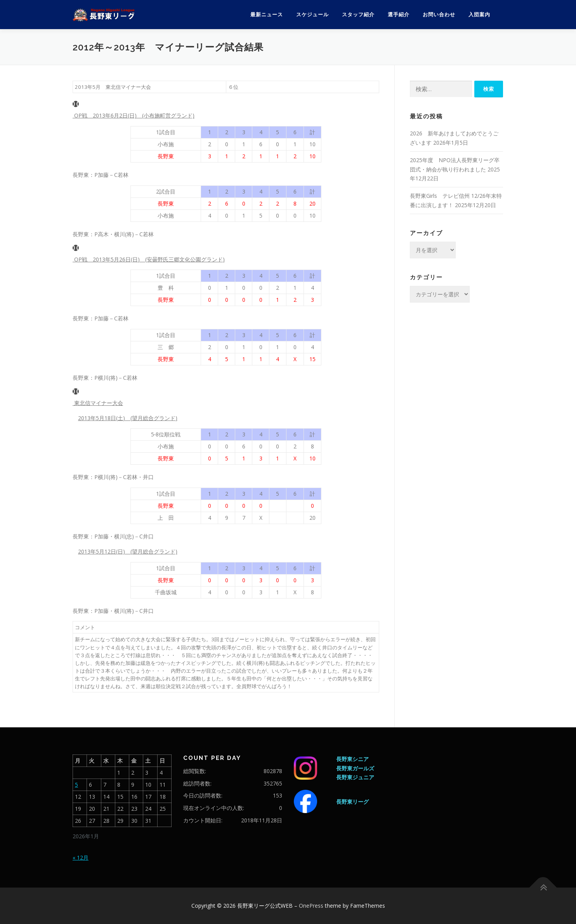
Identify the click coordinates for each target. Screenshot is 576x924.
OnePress (311, 906)
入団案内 (479, 15)
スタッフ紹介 (358, 15)
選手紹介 (399, 15)
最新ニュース (267, 15)
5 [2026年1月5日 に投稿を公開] (76, 785)
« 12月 (81, 857)
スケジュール (312, 15)
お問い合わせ (439, 15)
